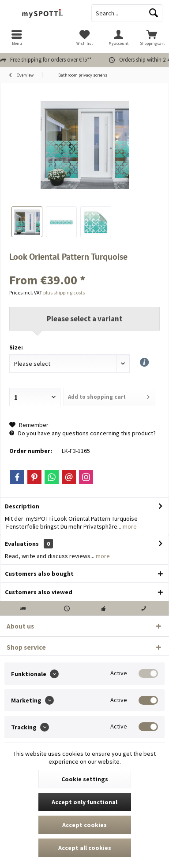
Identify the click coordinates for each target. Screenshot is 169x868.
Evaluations (22, 544)
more (129, 526)
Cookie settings (85, 779)
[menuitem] (17, 37)
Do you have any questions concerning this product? (83, 433)
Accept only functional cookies (84, 805)
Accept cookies (84, 825)
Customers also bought (39, 574)
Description (22, 506)
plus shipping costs (64, 292)
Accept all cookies (85, 848)
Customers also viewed (39, 592)
